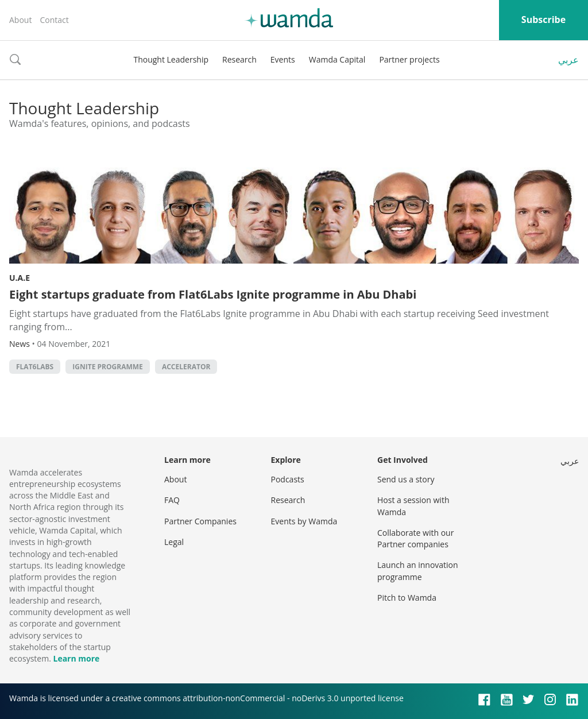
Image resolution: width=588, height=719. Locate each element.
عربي (568, 60)
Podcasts (288, 479)
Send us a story (406, 479)
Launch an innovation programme (418, 571)
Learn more (76, 658)
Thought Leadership (171, 59)
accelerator (186, 367)
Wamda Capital (337, 59)
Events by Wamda (304, 521)
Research (239, 59)
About (20, 20)
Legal (174, 542)
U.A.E (20, 278)
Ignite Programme (107, 367)
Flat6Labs (35, 367)
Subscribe (543, 20)
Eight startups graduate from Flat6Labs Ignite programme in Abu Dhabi (213, 294)
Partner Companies (200, 521)
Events (283, 59)
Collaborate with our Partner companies (415, 538)
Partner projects (409, 59)
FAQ (172, 500)
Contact (54, 20)
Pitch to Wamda (407, 598)
